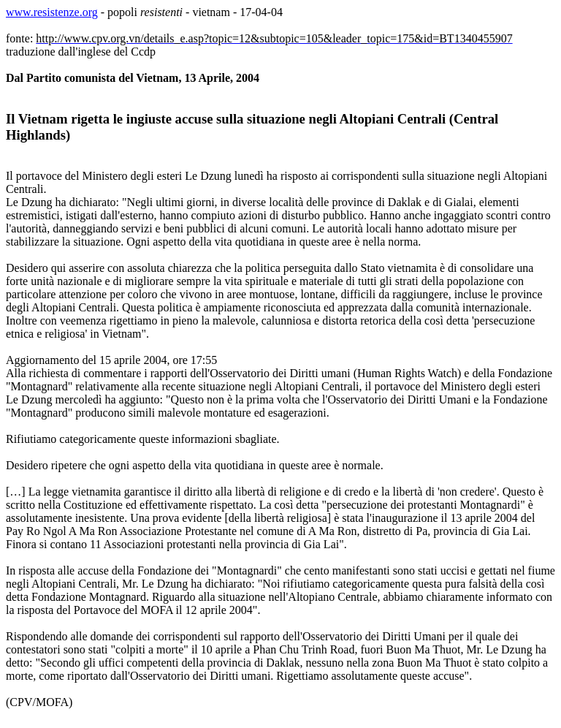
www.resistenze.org (52, 12)
